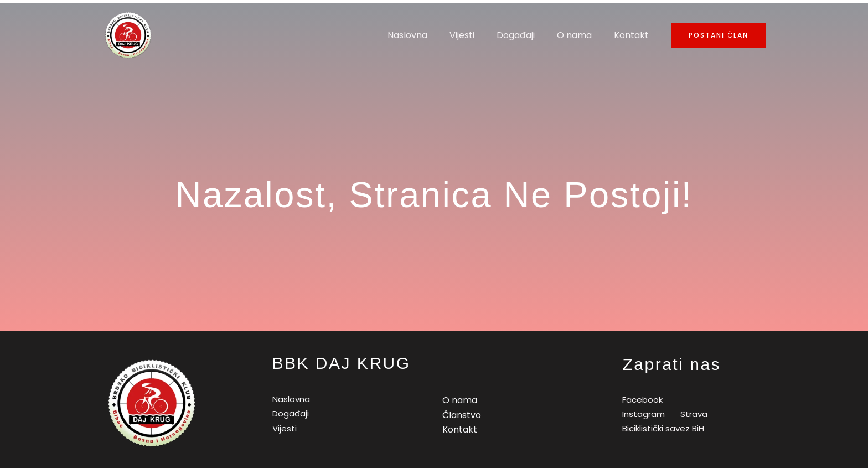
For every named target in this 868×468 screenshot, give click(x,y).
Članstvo (462, 415)
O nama (581, 35)
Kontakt (634, 35)
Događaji (527, 35)
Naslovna (427, 35)
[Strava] (692, 414)
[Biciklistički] (662, 428)
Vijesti (477, 35)
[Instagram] (642, 414)
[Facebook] (641, 400)
